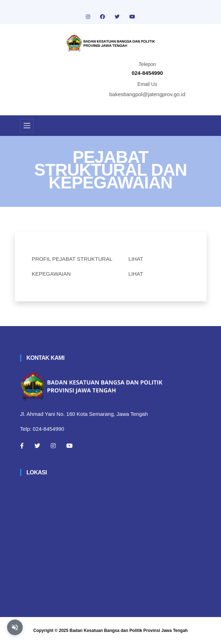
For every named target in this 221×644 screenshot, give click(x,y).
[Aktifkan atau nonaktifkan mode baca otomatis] (15, 627)
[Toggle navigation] (27, 126)
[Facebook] (22, 446)
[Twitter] (37, 446)
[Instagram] (53, 446)
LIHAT (136, 259)
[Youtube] (70, 446)
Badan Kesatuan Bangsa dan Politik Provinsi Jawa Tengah (129, 631)
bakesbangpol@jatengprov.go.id (147, 94)
